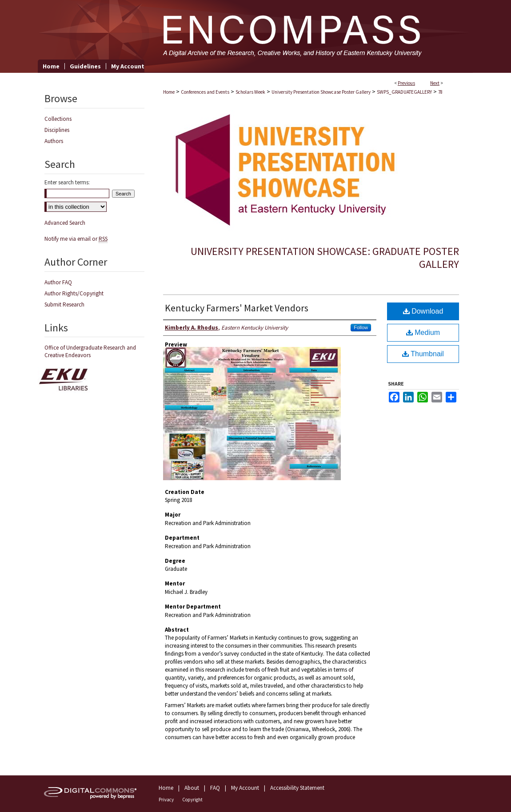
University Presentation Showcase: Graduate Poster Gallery (325, 258)
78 (440, 92)
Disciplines (57, 130)
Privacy (166, 800)
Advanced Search (65, 223)
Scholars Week (250, 92)
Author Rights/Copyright (74, 293)
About (192, 788)
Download (423, 311)
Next (435, 83)
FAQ (215, 788)
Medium (423, 332)
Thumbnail (423, 354)
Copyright (192, 800)
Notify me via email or (76, 239)
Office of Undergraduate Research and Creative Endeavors (90, 351)
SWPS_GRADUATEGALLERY (404, 92)
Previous (406, 83)
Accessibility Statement (297, 788)
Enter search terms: (67, 182)
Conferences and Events (205, 92)
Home (169, 92)
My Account (245, 788)
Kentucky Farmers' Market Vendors (237, 308)
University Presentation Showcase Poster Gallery (321, 92)
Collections (58, 119)
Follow (361, 327)
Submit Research (64, 304)
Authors (54, 141)
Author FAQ (58, 282)
